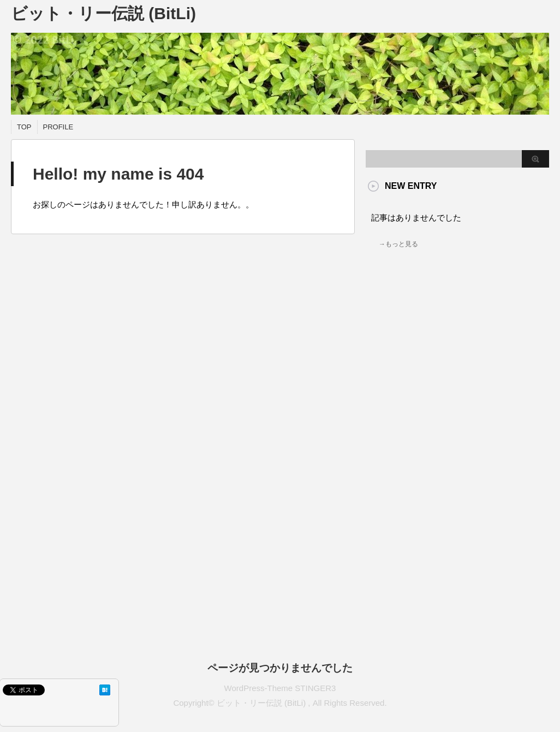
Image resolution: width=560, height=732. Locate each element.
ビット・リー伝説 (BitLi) (103, 13)
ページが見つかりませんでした (280, 668)
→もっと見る (398, 244)
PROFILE (58, 127)
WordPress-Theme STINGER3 (280, 688)
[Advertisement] (452, 372)
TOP (24, 127)
